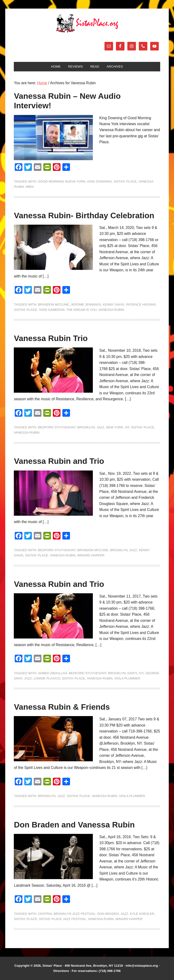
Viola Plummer (127, 678)
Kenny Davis (113, 304)
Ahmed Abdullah (52, 673)
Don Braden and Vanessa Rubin (74, 825)
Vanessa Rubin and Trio (59, 461)
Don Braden (108, 914)
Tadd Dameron (52, 310)
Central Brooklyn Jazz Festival (67, 914)
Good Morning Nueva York (62, 181)
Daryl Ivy (135, 673)
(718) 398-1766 (110, 971)
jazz (100, 427)
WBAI (30, 187)
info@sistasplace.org (142, 966)
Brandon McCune (54, 304)
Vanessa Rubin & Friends (62, 707)
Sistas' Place (87, 23)
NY (127, 427)
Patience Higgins (141, 304)
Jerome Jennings (86, 304)
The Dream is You (81, 310)
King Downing (100, 181)
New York (115, 427)
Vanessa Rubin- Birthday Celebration (84, 215)
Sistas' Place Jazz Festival (62, 919)
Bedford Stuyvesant (57, 427)
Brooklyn (86, 427)
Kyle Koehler (142, 914)
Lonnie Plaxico (47, 678)
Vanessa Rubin (111, 310)
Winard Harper (91, 555)
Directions (61, 971)
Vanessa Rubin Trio (51, 338)
